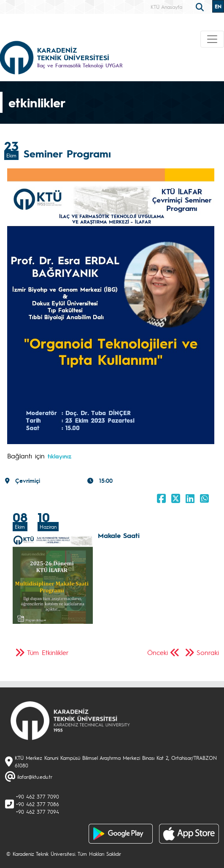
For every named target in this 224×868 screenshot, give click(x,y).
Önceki (158, 652)
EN (218, 6)
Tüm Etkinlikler (48, 652)
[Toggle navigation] (212, 39)
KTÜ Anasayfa (166, 7)
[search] (201, 6)
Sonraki (208, 652)
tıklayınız (59, 456)
